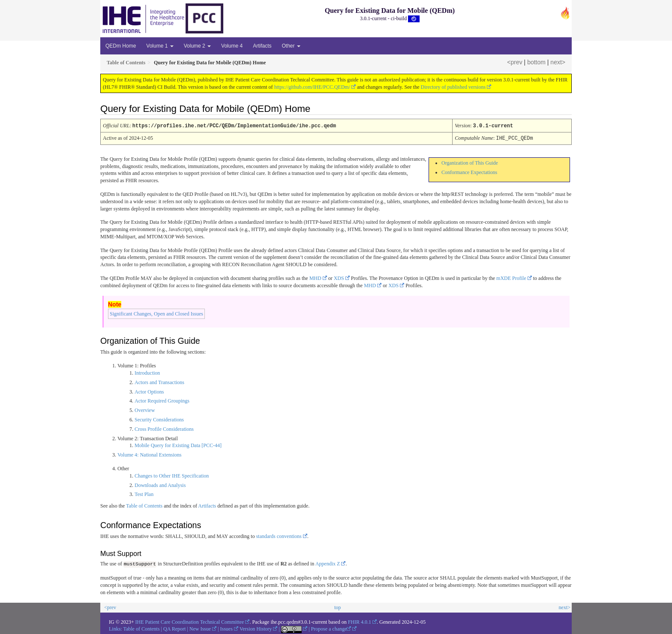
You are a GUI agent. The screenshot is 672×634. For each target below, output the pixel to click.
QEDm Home (121, 46)
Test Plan (144, 493)
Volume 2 (197, 46)
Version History (256, 628)
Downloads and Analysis (160, 484)
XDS (339, 277)
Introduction (147, 372)
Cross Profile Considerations (164, 428)
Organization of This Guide (470, 162)
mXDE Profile (511, 277)
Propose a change (331, 628)
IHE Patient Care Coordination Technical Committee (190, 621)
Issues (226, 628)
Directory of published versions (453, 87)
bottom (536, 62)
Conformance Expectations (469, 171)
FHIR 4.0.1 (360, 621)
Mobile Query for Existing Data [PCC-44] (178, 445)
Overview (145, 409)
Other (291, 46)
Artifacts (262, 46)
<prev (514, 62)
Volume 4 (232, 46)
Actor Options (149, 391)
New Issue (200, 628)
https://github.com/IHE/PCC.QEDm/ (312, 87)
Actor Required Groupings (162, 400)
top (337, 607)
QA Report (174, 628)
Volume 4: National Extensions (149, 454)
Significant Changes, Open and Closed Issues (156, 313)
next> (558, 62)
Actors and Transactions (159, 382)
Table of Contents (144, 505)
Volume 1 (160, 46)
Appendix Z (328, 563)
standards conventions (279, 535)
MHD (315, 277)
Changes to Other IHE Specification (172, 475)
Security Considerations (159, 419)
